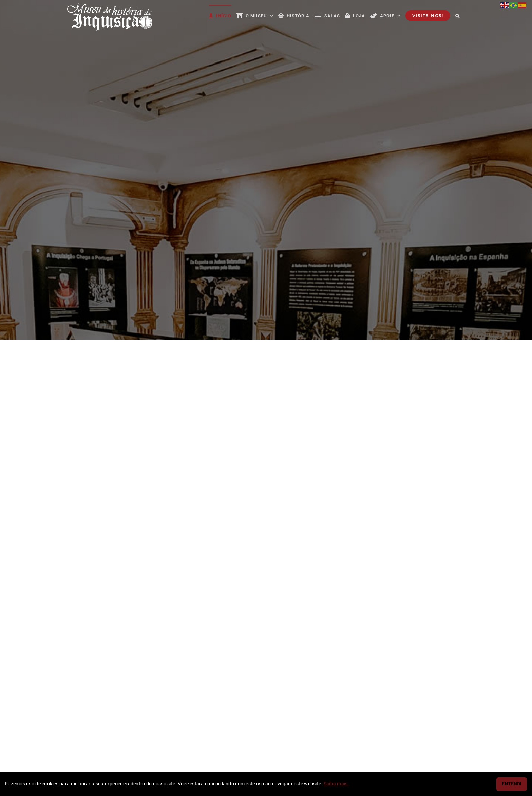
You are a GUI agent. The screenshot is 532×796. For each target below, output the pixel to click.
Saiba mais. (336, 784)
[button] (458, 15)
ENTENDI (512, 784)
